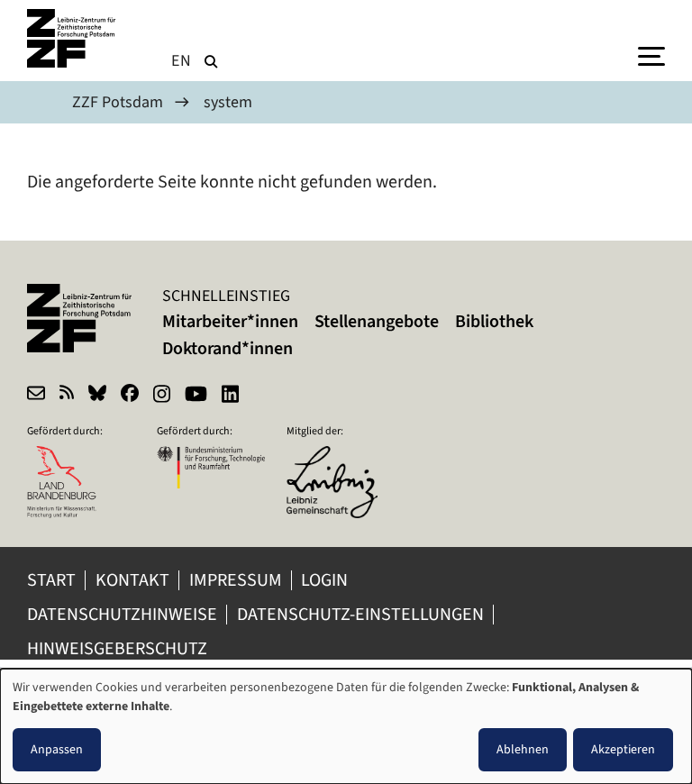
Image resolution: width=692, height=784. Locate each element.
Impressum (236, 580)
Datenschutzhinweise (122, 614)
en (182, 60)
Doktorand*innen (228, 348)
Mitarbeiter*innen (230, 321)
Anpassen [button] (57, 749)
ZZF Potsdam (118, 102)
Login (326, 580)
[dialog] (346, 726)
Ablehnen (523, 749)
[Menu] (651, 55)
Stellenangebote (377, 321)
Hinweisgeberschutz (119, 648)
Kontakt (132, 580)
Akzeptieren (623, 749)
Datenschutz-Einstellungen (360, 614)
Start (51, 580)
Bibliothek (494, 321)
